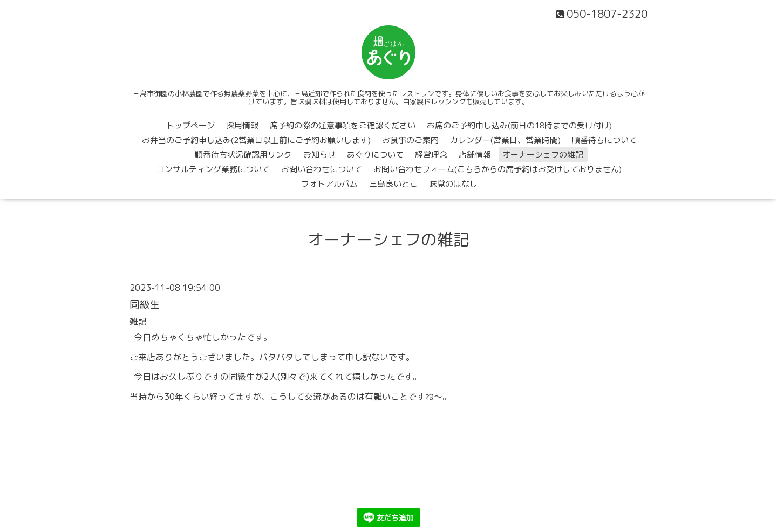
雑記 (138, 322)
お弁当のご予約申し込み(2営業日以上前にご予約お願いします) (256, 140)
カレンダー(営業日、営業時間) (505, 140)
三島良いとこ (393, 184)
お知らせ (319, 155)
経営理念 (431, 155)
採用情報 (242, 125)
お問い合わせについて (322, 169)
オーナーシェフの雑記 (543, 155)
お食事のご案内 (410, 140)
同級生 (145, 304)
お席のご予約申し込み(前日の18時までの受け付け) (519, 125)
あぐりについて (375, 155)
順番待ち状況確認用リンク (243, 155)
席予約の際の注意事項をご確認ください (343, 125)
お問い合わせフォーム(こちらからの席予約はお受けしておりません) (497, 169)
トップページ (190, 125)
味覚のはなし (453, 184)
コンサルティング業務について (213, 169)
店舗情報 (475, 155)
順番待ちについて (604, 140)
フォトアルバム (329, 184)
